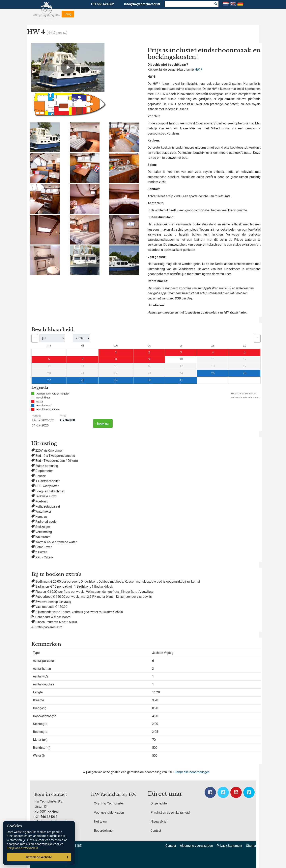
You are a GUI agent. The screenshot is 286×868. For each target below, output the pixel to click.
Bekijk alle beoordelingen (192, 772)
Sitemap (252, 846)
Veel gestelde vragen (109, 813)
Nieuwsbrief (159, 821)
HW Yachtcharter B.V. (114, 794)
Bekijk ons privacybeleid (23, 848)
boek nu (103, 423)
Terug (68, 14)
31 (181, 380)
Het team (100, 821)
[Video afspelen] (68, 67)
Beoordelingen (104, 831)
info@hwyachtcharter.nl (142, 4)
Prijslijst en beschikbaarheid (170, 813)
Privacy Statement (229, 846)
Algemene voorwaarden (196, 846)
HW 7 (198, 70)
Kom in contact (51, 794)
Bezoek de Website (39, 857)
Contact (156, 831)
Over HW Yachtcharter (109, 803)
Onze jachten (159, 803)
